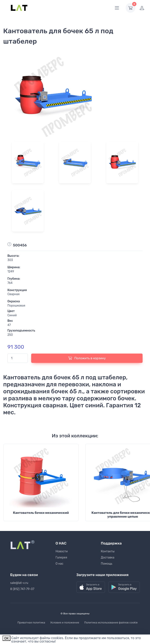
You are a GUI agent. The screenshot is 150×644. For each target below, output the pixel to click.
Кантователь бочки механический (41, 513)
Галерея (61, 558)
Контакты (108, 551)
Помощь (107, 564)
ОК (6, 638)
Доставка (108, 558)
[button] (91, 587)
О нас (60, 564)
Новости (62, 551)
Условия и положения (65, 623)
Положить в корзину (87, 358)
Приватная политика (31, 623)
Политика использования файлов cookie (111, 623)
